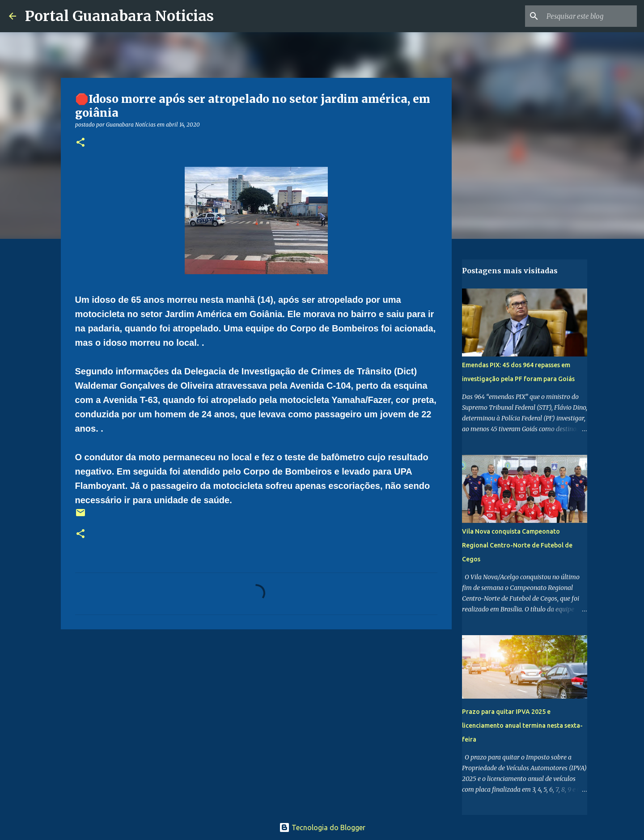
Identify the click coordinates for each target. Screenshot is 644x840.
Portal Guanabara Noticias (119, 16)
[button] (80, 143)
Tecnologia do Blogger (322, 827)
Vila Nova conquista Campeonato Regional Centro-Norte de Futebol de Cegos (517, 545)
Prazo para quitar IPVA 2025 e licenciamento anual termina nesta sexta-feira (522, 725)
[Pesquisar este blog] (590, 16)
